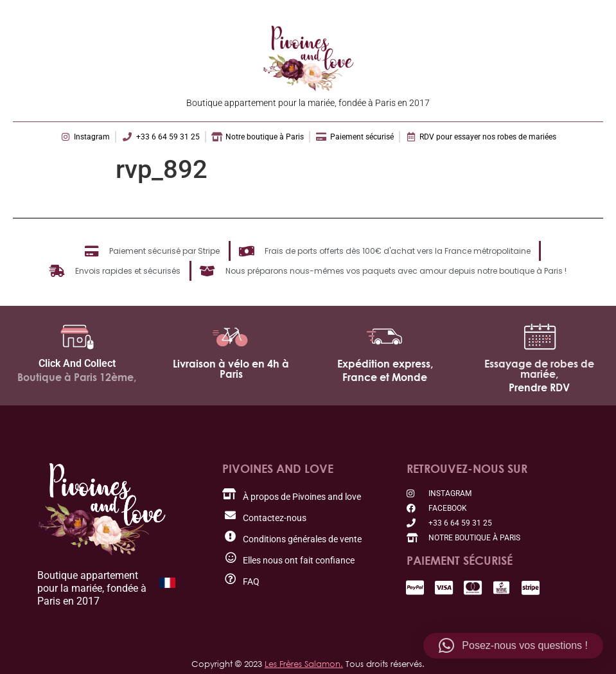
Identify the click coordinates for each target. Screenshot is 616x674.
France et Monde (385, 377)
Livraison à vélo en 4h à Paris (231, 369)
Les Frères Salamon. (304, 664)
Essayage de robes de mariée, (539, 369)
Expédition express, (385, 364)
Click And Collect (77, 363)
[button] (513, 646)
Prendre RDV (539, 387)
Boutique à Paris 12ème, (77, 377)
